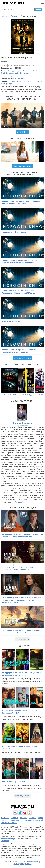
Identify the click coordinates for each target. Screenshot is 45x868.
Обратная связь (32, 862)
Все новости (23, 639)
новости (15, 818)
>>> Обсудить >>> (18, 502)
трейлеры (5, 818)
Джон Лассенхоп (18, 76)
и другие (27, 73)
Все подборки (22, 796)
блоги (41, 818)
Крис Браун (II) (7, 84)
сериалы (33, 818)
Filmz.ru (27, 831)
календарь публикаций (33, 820)
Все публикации (22, 358)
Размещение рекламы (23, 864)
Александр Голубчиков (10, 839)
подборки (15, 820)
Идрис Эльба (33, 71)
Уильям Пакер (17, 82)
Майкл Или (19, 73)
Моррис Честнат (30, 82)
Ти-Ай (39, 82)
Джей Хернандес (7, 73)
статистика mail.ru (9, 823)
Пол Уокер (23, 71)
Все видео (22, 132)
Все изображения (22, 166)
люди (3, 820)
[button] (41, 152)
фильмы (24, 818)
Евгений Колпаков (22, 423)
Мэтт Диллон (13, 71)
